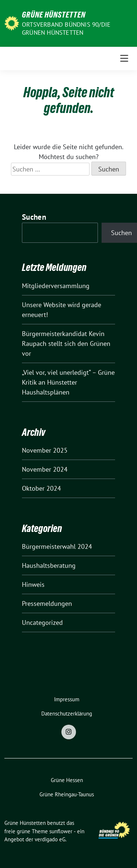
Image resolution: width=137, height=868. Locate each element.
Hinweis (33, 584)
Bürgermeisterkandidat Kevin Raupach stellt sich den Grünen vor (66, 344)
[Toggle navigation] (124, 59)
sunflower (61, 831)
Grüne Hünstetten (54, 15)
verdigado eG (50, 839)
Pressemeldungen (47, 603)
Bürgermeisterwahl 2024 (57, 546)
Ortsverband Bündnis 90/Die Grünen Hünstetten (66, 29)
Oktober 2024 (41, 488)
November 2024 (45, 469)
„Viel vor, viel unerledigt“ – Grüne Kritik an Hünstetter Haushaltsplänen (68, 382)
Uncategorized (42, 622)
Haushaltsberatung (49, 565)
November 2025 (45, 450)
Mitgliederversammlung (56, 286)
